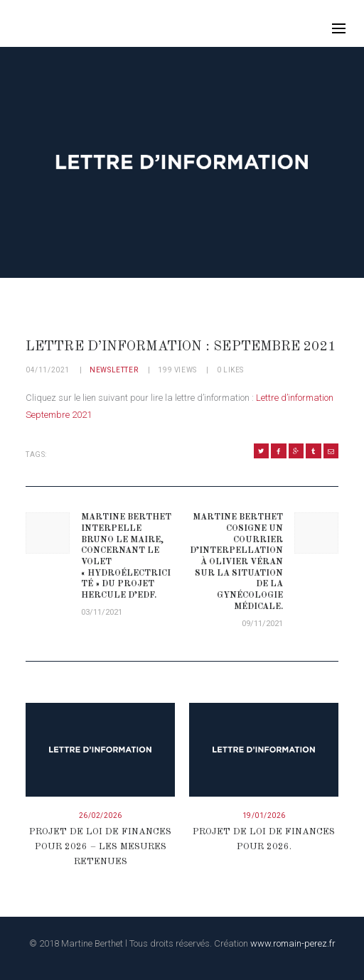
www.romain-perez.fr (293, 943)
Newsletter (114, 370)
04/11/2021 (48, 370)
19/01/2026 (264, 815)
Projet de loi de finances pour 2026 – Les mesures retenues (100, 847)
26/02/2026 (101, 815)
